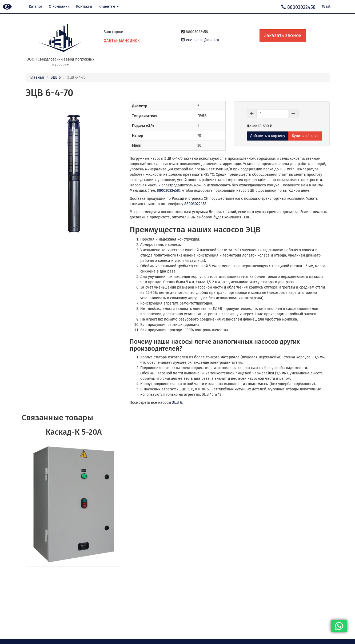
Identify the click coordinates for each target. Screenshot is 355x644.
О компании (59, 7)
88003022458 (168, 191)
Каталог (36, 7)
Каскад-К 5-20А (74, 432)
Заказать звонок (283, 35)
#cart (326, 7)
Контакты (84, 7)
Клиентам (109, 7)
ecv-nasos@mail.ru (202, 40)
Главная (37, 77)
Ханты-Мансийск (122, 41)
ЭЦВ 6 (56, 77)
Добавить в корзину (268, 136)
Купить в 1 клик (305, 136)
